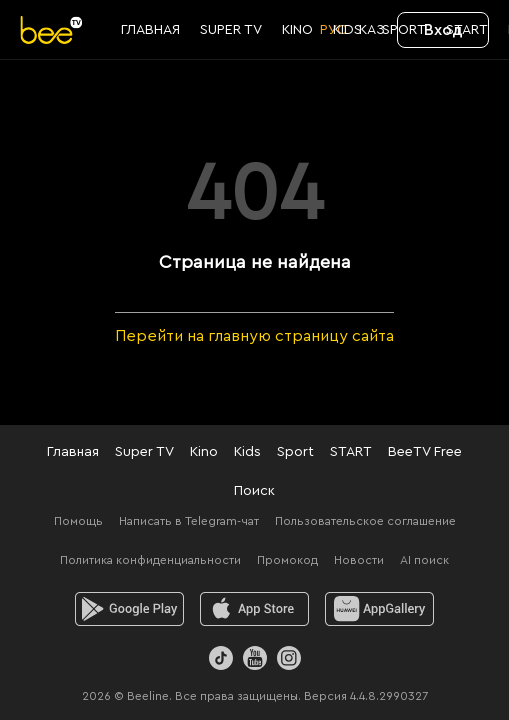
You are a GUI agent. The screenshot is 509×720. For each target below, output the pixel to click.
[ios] (254, 609)
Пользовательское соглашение (365, 521)
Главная (73, 452)
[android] (129, 609)
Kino (204, 452)
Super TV (144, 452)
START (351, 452)
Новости (359, 560)
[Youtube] (255, 658)
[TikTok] (221, 658)
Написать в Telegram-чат (189, 521)
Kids (247, 452)
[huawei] (379, 609)
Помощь (78, 521)
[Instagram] (289, 658)
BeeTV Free (425, 452)
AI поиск (424, 560)
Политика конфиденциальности (150, 560)
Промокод (287, 560)
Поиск (254, 491)
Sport (295, 452)
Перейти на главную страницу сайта (254, 336)
